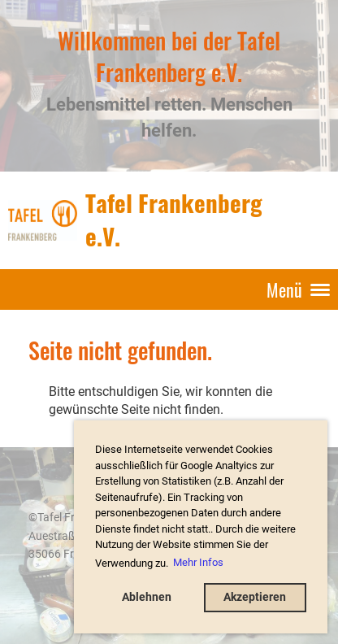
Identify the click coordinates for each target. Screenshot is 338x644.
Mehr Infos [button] (198, 562)
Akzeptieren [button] (255, 597)
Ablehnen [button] (147, 597)
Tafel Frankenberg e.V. (174, 220)
